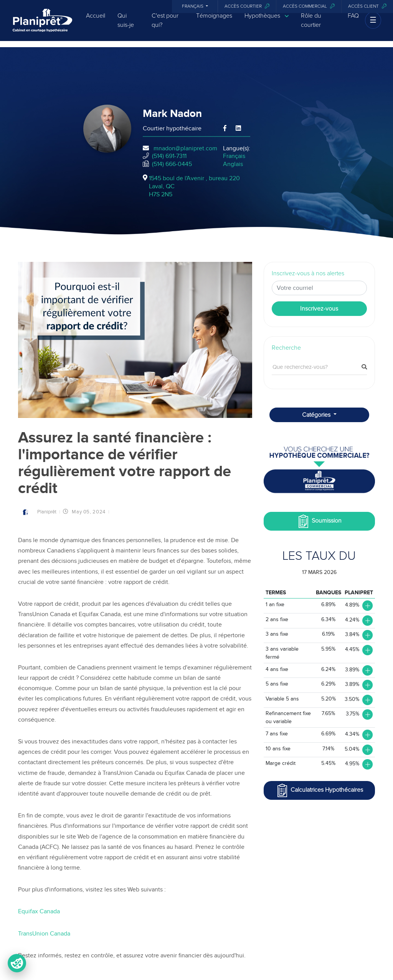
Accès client (367, 6)
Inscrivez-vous (319, 309)
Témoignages (214, 21)
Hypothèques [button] (267, 21)
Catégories (317, 415)
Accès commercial (309, 6)
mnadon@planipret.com (185, 148)
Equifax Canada (40, 911)
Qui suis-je (126, 26)
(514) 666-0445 (172, 164)
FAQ (353, 21)
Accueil (96, 21)
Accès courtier (247, 6)
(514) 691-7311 (169, 156)
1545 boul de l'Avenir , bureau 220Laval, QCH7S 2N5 (194, 186)
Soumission (319, 521)
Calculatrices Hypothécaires (319, 790)
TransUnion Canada (45, 934)
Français (193, 7)
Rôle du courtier (311, 26)
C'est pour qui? (165, 26)
